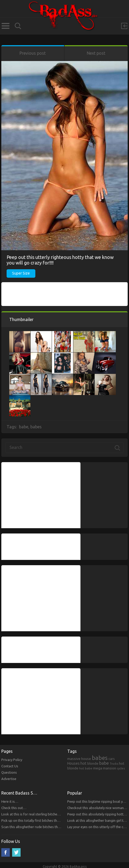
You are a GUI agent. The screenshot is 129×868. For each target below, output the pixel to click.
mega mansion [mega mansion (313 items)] (105, 768)
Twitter (16, 852)
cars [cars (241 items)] (112, 759)
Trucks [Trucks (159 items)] (114, 764)
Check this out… (14, 808)
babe (24, 427)
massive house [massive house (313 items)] (79, 759)
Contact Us (10, 766)
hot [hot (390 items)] (83, 763)
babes (36, 427)
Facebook (6, 852)
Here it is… (10, 801)
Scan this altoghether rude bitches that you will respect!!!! (45, 827)
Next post (96, 53)
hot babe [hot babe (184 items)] (86, 768)
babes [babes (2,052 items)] (100, 758)
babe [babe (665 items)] (104, 763)
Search (18, 26)
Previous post (33, 53)
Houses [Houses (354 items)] (73, 763)
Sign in (124, 26)
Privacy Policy (12, 760)
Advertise (9, 779)
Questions (9, 772)
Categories (5, 26)
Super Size (21, 273)
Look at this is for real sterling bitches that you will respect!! (47, 814)
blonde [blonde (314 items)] (93, 763)
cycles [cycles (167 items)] (121, 768)
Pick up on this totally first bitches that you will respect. (43, 820)
